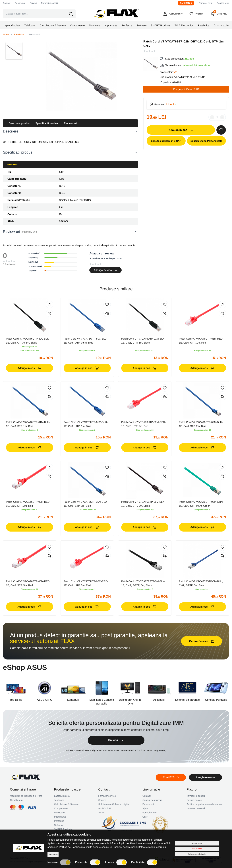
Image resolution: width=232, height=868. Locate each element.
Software (59, 825)
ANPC (101, 813)
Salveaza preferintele (197, 854)
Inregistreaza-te (205, 777)
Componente (61, 808)
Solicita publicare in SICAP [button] (166, 141)
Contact (7, 3)
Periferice (59, 821)
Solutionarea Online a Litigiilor (114, 804)
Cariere (102, 800)
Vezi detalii (53, 854)
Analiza (116, 862)
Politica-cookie (194, 800)
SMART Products (63, 829)
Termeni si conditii (50, 3)
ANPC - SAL (105, 808)
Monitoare (59, 813)
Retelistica (19, 34)
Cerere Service (201, 641)
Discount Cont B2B (186, 89)
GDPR (146, 817)
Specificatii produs (47, 123)
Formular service (107, 796)
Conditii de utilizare (152, 800)
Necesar (59, 862)
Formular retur (206, 3)
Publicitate (144, 862)
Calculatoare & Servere (66, 804)
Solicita (116, 740)
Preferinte (88, 862)
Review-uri (70, 123)
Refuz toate (197, 849)
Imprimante (60, 817)
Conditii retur (223, 3)
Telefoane (59, 800)
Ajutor (146, 808)
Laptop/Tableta (62, 796)
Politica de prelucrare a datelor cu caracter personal (204, 806)
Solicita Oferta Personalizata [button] (206, 141)
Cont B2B (186, 3)
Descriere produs (19, 123)
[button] (73, 14)
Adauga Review (105, 270)
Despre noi (20, 3)
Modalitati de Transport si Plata (26, 796)
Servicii (33, 3)
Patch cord (35, 34)
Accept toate (197, 843)
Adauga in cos (181, 130)
